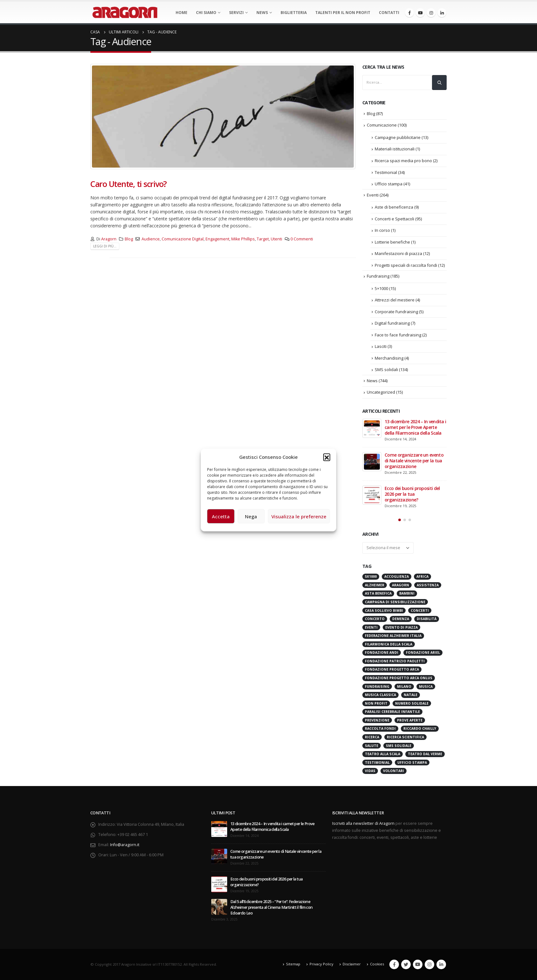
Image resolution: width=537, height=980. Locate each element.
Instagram (429, 964)
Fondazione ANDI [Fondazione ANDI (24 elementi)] (382, 652)
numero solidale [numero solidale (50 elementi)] (412, 703)
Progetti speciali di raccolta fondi (406, 265)
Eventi (373, 195)
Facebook (394, 964)
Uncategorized (381, 392)
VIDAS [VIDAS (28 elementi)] (370, 771)
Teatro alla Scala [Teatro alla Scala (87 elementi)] (383, 754)
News (262, 13)
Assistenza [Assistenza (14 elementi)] (428, 585)
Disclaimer (352, 964)
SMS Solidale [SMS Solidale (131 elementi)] (399, 746)
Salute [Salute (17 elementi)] (372, 746)
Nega (251, 516)
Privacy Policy (321, 964)
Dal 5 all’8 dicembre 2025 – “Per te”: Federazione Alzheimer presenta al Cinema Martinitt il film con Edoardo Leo (272, 907)
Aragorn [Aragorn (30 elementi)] (401, 585)
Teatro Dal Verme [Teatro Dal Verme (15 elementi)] (425, 754)
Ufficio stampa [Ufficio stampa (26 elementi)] (412, 763)
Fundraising (378, 276)
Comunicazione (382, 125)
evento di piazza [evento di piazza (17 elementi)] (401, 627)
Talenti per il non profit (343, 13)
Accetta (221, 516)
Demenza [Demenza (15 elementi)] (401, 619)
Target (263, 239)
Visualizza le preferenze (299, 516)
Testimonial (386, 172)
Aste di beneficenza (394, 207)
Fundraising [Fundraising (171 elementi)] (377, 687)
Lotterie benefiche (392, 242)
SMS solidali (386, 369)
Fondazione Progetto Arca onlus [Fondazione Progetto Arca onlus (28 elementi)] (399, 678)
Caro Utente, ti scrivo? (129, 184)
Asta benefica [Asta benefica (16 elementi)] (378, 593)
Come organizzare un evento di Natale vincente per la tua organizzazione (414, 461)
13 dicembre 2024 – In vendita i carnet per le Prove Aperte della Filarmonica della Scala (415, 427)
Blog (129, 239)
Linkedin (441, 964)
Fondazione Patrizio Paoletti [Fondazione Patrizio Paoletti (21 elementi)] (395, 661)
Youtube (418, 964)
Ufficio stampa (389, 184)
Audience (151, 239)
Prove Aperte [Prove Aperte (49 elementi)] (410, 720)
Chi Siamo (206, 13)
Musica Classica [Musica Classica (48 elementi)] (380, 695)
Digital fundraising (392, 323)
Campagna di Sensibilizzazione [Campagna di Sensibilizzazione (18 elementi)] (395, 602)
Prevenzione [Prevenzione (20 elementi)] (377, 720)
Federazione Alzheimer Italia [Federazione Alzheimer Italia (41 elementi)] (393, 636)
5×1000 (381, 288)
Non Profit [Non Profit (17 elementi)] (376, 703)
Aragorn (109, 239)
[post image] (223, 117)
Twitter (406, 964)
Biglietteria (294, 13)
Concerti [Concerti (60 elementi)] (420, 611)
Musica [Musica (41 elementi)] (426, 687)
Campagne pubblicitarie (398, 137)
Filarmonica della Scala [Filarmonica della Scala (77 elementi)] (389, 644)
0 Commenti (302, 239)
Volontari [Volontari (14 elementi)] (394, 771)
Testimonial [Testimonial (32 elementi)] (377, 763)
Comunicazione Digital (183, 239)
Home (181, 13)
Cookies (377, 964)
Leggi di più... (105, 246)
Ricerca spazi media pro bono (403, 161)
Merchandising (389, 358)
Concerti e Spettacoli (394, 219)
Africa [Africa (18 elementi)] (422, 576)
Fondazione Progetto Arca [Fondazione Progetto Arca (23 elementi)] (392, 669)
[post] (372, 428)
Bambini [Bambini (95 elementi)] (407, 593)
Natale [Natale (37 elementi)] (411, 695)
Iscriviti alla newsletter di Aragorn (363, 823)
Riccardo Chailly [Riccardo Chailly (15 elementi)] (420, 728)
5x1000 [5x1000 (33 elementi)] (371, 576)
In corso (382, 230)
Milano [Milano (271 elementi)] (404, 687)
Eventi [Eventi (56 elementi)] (371, 627)
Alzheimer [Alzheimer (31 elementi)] (375, 585)
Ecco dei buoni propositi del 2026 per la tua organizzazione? (412, 494)
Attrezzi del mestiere (395, 300)
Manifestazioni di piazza (398, 253)
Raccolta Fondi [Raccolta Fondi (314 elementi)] (380, 728)
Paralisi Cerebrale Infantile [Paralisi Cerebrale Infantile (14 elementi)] (392, 712)
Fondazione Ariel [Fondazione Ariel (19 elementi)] (423, 652)
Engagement (217, 239)
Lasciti (381, 346)
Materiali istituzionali (395, 149)
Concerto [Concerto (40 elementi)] (375, 619)
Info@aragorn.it (125, 845)
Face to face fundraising (398, 335)
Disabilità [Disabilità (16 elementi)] (427, 619)
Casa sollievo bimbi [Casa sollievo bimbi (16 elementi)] (384, 611)
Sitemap (293, 964)
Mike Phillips (243, 239)
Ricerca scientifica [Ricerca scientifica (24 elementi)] (405, 737)
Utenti (276, 239)
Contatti (389, 13)
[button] (327, 457)
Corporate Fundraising (396, 312)
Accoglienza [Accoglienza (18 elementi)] (397, 576)
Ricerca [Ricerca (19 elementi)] (372, 737)
